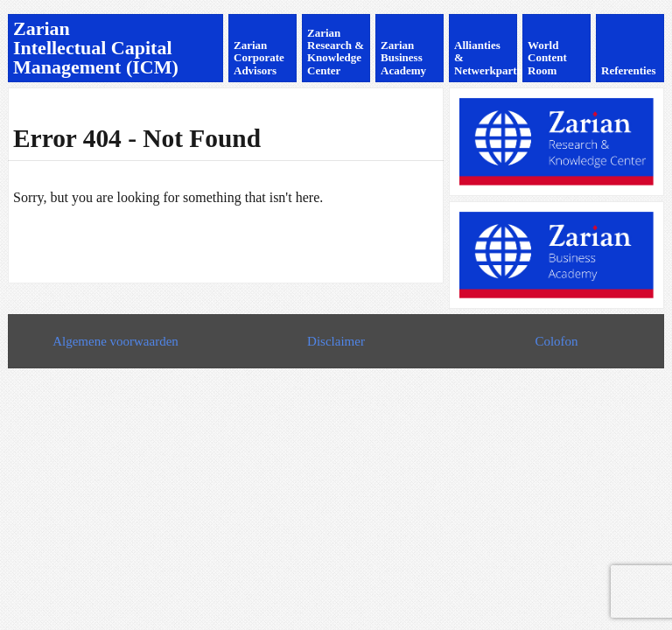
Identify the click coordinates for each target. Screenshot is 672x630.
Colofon (556, 341)
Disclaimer (336, 341)
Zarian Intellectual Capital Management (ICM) (96, 48)
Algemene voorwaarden (115, 341)
